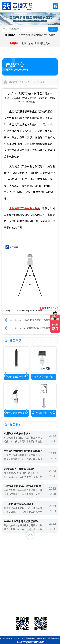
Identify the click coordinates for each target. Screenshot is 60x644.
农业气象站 (49, 600)
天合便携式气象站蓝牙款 (24, 98)
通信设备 (11, 608)
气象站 (11, 600)
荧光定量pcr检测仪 (49, 604)
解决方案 (52, 543)
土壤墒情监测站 (42, 43)
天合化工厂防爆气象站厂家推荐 (35, 320)
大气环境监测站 (30, 604)
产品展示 (23, 543)
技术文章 (41, 82)
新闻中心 (30, 82)
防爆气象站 (37, 35)
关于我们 (37, 547)
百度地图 (23, 551)
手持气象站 (50, 35)
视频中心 (23, 547)
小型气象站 (24, 35)
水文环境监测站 (11, 604)
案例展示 (8, 547)
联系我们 (52, 547)
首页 (21, 82)
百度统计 (8, 551)
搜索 (53, 30)
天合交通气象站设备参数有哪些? (35, 328)
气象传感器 (30, 600)
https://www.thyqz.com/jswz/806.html (30, 311)
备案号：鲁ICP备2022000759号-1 (17, 589)
